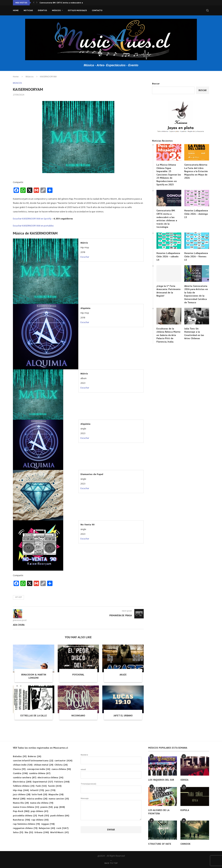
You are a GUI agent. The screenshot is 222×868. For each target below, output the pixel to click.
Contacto (97, 10)
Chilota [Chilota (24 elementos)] (61, 765)
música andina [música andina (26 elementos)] (37, 799)
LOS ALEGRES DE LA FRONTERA (159, 812)
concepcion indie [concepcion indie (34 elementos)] (38, 769)
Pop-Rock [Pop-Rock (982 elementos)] (21, 811)
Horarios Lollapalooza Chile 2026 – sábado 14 (168, 256)
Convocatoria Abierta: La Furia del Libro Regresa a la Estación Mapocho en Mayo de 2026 (196, 171)
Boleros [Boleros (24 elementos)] (34, 757)
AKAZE (123, 675)
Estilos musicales (77, 10)
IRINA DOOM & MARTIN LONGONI (34, 676)
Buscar (156, 84)
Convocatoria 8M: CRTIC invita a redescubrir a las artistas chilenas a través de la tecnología (167, 219)
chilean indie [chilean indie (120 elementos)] (23, 765)
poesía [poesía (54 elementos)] (47, 807)
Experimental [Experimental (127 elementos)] (43, 782)
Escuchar (85, 257)
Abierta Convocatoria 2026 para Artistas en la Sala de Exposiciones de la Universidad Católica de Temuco (196, 294)
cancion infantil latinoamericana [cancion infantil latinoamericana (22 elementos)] (33, 761)
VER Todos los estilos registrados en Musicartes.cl (40, 748)
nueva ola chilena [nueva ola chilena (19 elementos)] (42, 803)
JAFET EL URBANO (123, 716)
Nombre (111, 759)
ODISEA (184, 780)
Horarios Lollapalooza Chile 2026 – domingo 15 (196, 214)
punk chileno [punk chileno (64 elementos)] (60, 816)
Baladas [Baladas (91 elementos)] (20, 757)
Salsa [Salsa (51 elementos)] (18, 833)
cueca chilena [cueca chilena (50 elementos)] (61, 769)
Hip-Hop (18, 597)
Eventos (42, 10)
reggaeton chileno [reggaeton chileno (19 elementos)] (25, 828)
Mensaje (111, 800)
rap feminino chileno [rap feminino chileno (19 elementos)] (26, 824)
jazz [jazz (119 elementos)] (50, 790)
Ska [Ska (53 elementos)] (29, 833)
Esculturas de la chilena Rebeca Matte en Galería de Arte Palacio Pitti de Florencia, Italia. (168, 335)
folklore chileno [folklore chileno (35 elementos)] (24, 786)
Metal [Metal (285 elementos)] (19, 799)
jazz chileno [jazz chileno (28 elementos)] (22, 795)
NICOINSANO (78, 716)
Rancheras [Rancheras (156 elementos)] (21, 820)
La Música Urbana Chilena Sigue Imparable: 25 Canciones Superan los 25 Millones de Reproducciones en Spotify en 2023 (169, 175)
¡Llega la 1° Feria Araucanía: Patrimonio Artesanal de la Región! (168, 291)
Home (16, 10)
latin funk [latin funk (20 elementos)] (39, 795)
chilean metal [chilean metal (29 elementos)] (43, 765)
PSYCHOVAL (78, 675)
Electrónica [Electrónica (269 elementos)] (22, 782)
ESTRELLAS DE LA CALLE (34, 716)
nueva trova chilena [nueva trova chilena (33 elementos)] (26, 807)
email (111, 773)
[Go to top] (111, 863)
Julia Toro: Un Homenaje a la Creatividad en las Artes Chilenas (194, 334)
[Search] (207, 10)
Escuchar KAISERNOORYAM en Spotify (32, 219)
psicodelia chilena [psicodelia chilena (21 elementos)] (25, 816)
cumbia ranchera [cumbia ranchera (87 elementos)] (25, 778)
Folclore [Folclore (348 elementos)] (62, 782)
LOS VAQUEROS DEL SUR (161, 780)
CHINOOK (185, 844)
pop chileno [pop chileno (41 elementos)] (39, 811)
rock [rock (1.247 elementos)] (62, 828)
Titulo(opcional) (111, 788)
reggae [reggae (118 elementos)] (48, 824)
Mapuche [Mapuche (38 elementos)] (56, 795)
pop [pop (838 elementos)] (59, 807)
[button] (34, 3)
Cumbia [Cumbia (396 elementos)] (20, 773)
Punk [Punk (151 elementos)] (44, 816)
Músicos (56, 10)
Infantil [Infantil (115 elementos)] (37, 790)
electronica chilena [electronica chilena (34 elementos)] (50, 778)
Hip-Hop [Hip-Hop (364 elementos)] (21, 790)
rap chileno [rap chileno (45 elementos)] (40, 820)
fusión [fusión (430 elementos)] (55, 786)
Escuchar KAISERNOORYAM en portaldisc (33, 226)
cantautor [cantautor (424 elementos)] (63, 761)
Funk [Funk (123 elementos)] (41, 786)
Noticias (28, 10)
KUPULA (185, 810)
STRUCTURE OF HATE (160, 844)
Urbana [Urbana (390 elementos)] (42, 833)
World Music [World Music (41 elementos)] (59, 833)
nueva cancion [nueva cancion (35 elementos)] (59, 799)
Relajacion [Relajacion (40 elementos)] (47, 828)
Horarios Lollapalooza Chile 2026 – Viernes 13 (196, 256)
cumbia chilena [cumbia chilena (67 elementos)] (40, 773)
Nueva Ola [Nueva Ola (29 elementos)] (21, 803)
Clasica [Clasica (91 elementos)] (19, 769)
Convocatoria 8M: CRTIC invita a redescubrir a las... (64, 3)
